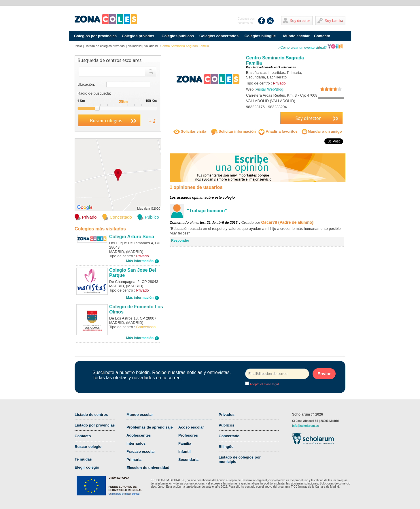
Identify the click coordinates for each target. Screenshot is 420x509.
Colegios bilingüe (260, 36)
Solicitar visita (190, 131)
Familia (185, 443)
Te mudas (83, 459)
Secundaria (188, 460)
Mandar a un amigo (321, 131)
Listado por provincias (95, 425)
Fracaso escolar (141, 451)
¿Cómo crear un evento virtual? (311, 48)
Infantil (185, 451)
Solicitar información (233, 131)
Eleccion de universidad (148, 468)
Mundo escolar (296, 36)
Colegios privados (138, 36)
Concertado (229, 436)
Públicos (226, 425)
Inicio (78, 46)
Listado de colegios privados (105, 46)
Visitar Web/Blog (270, 89)
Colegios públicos (178, 36)
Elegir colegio (87, 467)
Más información (143, 261)
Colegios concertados (219, 36)
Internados (136, 443)
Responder (180, 241)
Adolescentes (139, 435)
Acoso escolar (191, 427)
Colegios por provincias (95, 36)
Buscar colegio (88, 447)
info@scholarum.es (305, 426)
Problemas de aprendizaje (150, 427)
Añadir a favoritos (278, 131)
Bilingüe (226, 447)
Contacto (322, 36)
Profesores (188, 435)
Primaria (134, 460)
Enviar (324, 374)
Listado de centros (91, 415)
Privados (227, 415)
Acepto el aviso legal (264, 384)
